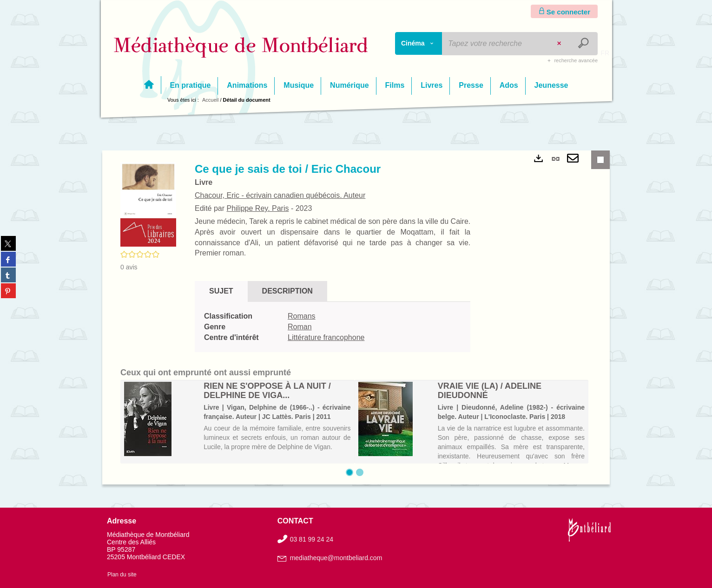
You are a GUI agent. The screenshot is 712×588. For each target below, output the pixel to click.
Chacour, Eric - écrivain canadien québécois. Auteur (280, 195)
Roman (300, 327)
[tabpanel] (333, 327)
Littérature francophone (326, 337)
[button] (148, 204)
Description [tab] (287, 291)
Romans (302, 316)
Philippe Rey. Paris (257, 208)
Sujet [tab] (221, 291)
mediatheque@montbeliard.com (336, 558)
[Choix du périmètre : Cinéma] (419, 43)
